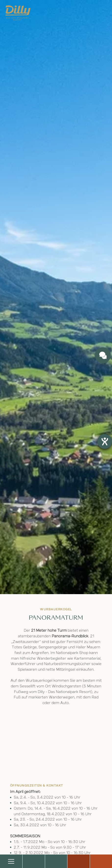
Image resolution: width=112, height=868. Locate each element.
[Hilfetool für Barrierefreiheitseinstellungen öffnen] (105, 441)
